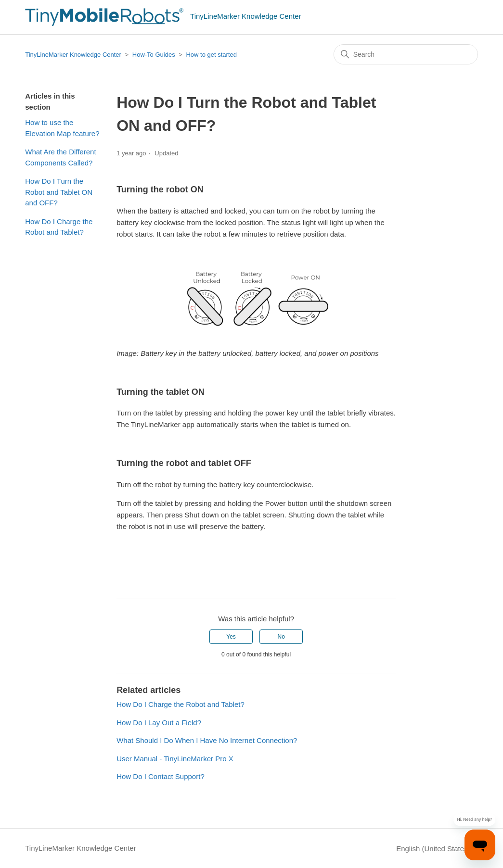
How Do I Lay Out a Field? (159, 723)
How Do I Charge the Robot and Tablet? (59, 227)
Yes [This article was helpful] (231, 637)
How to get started (211, 55)
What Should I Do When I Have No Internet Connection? (207, 740)
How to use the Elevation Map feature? (62, 128)
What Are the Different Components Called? (60, 157)
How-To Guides (154, 55)
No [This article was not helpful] (281, 637)
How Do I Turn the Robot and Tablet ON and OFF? (59, 192)
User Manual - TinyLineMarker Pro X (175, 759)
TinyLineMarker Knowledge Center (73, 55)
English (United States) (437, 849)
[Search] (406, 54)
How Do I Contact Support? (161, 776)
